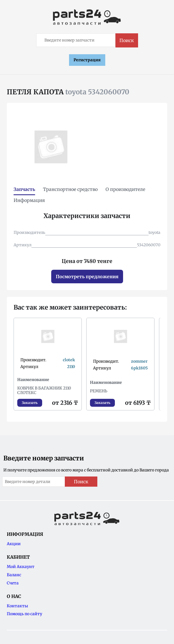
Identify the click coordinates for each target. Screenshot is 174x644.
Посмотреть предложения (87, 277)
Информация (29, 200)
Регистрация (87, 60)
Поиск (127, 40)
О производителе (125, 189)
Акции (14, 544)
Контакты (17, 606)
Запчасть (24, 189)
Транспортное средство (70, 189)
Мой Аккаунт (21, 567)
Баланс (14, 575)
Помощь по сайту (24, 614)
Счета (13, 583)
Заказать (30, 403)
